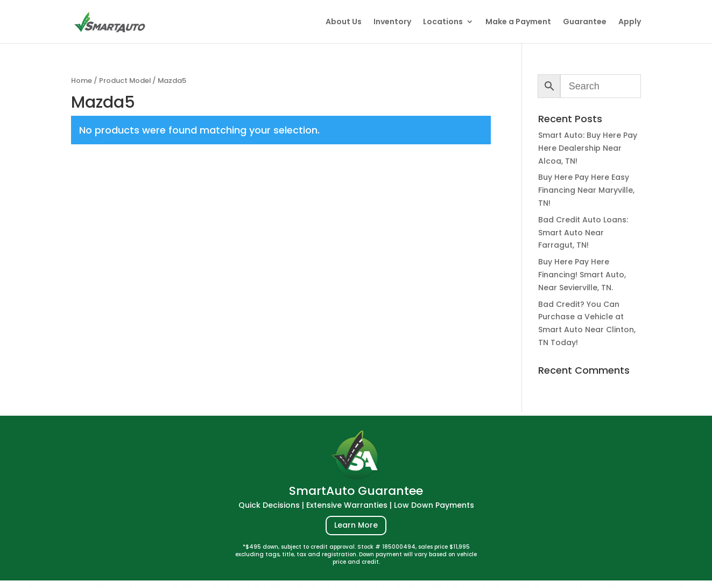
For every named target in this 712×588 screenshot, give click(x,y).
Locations (443, 22)
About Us (344, 22)
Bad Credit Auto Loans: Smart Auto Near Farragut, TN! (583, 233)
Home (82, 80)
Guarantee (585, 22)
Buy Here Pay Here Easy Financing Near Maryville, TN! (586, 190)
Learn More (356, 525)
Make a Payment (518, 22)
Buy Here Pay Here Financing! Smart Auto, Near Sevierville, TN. (582, 275)
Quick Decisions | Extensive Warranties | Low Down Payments (356, 505)
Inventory (392, 22)
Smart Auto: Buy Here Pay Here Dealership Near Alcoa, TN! (588, 148)
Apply (630, 22)
